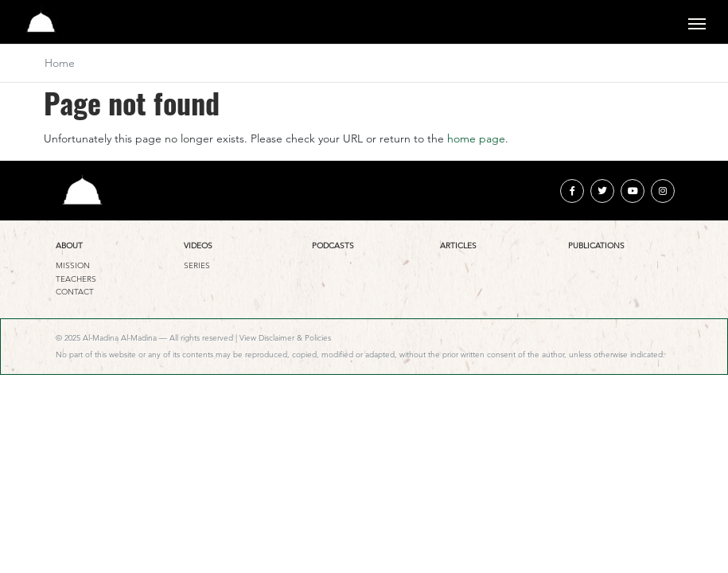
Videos (198, 246)
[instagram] (663, 191)
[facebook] (572, 191)
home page (476, 138)
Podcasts (333, 246)
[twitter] (602, 191)
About (69, 246)
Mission (73, 265)
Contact (75, 292)
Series (197, 265)
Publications (596, 246)
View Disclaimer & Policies (285, 338)
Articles (458, 246)
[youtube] (633, 191)
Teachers (76, 279)
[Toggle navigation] (697, 22)
